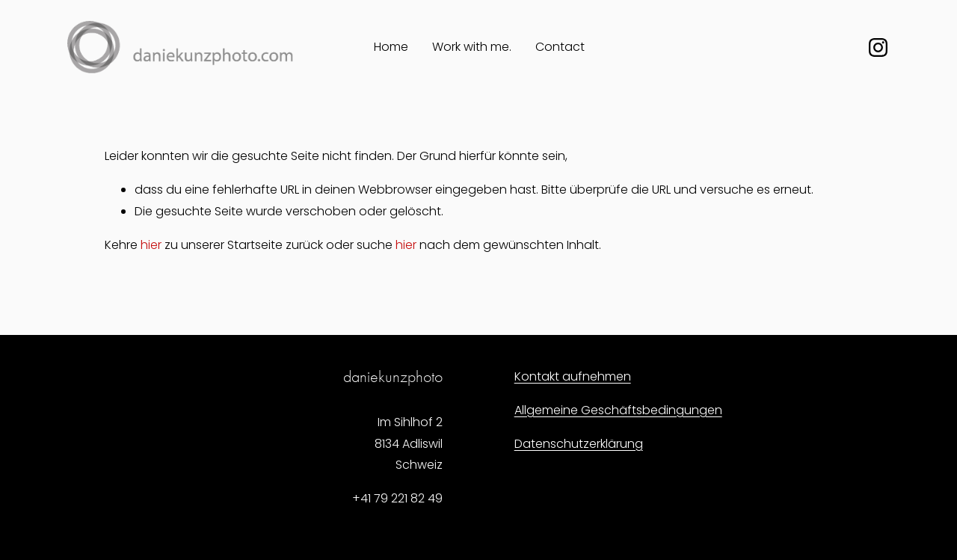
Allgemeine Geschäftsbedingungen (618, 410)
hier (151, 245)
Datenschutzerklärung (579, 444)
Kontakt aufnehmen (573, 376)
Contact (560, 47)
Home (391, 47)
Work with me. (472, 47)
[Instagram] (878, 47)
